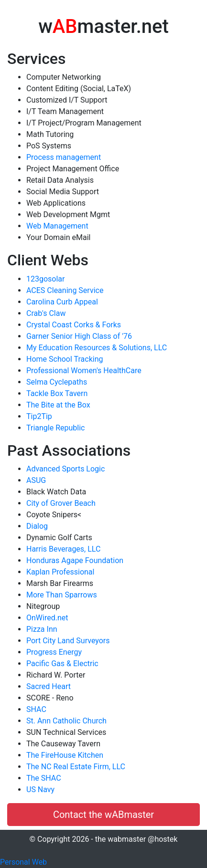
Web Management (57, 226)
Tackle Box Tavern (57, 393)
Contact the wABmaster (103, 815)
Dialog (37, 526)
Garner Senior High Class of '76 (79, 336)
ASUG (36, 480)
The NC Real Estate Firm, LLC (76, 767)
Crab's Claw (46, 313)
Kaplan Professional (60, 572)
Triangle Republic (55, 428)
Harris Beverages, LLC (63, 549)
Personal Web (23, 862)
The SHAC (44, 778)
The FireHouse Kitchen (65, 755)
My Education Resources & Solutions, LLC (97, 348)
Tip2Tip (39, 416)
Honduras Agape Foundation (75, 560)
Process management (64, 157)
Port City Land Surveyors (68, 641)
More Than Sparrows (62, 595)
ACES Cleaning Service (65, 290)
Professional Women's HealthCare (84, 371)
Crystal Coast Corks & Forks (74, 325)
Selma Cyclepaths (57, 382)
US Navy (40, 790)
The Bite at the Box (58, 405)
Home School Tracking (65, 359)
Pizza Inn (42, 629)
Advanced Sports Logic (65, 469)
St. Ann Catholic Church (66, 721)
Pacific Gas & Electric (62, 664)
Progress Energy (54, 652)
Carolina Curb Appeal (62, 302)
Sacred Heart (49, 686)
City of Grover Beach (61, 503)
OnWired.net (47, 618)
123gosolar (45, 279)
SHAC (36, 709)
